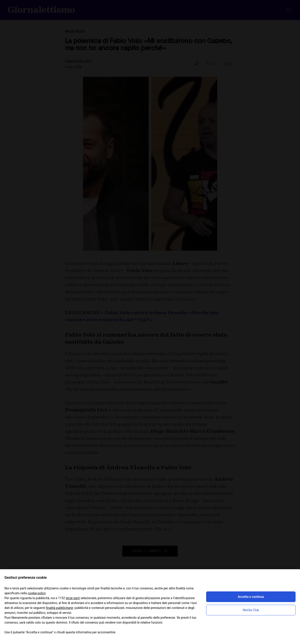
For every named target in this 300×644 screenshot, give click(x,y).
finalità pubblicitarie (59, 608)
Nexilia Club (251, 610)
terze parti (73, 598)
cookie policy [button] (37, 593)
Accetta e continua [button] (251, 597)
